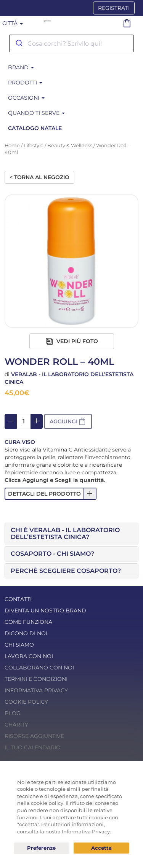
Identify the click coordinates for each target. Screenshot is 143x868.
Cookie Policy (26, 702)
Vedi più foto (72, 341)
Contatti (18, 599)
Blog (13, 713)
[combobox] (71, 43)
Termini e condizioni (36, 679)
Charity (16, 725)
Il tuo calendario (33, 747)
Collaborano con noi (39, 668)
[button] (51, 494)
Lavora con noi (29, 656)
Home (12, 145)
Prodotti (25, 83)
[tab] (71, 533)
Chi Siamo (19, 645)
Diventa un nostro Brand (45, 610)
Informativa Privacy (36, 690)
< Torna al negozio (39, 177)
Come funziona (28, 622)
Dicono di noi (26, 633)
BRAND (21, 67)
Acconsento (101, 848)
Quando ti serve (36, 113)
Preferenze (42, 848)
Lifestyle (34, 145)
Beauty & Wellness (70, 145)
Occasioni (26, 98)
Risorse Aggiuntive (34, 736)
